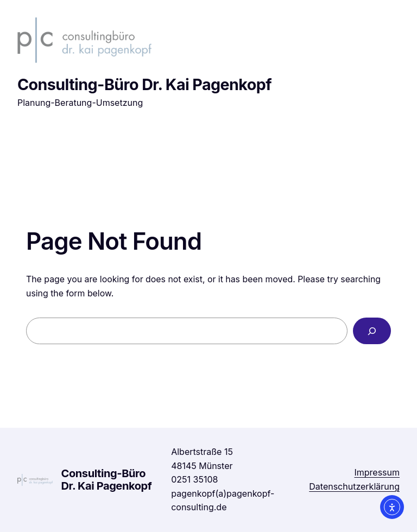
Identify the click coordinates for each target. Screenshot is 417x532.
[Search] (372, 331)
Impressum (377, 472)
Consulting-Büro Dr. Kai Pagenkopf (144, 84)
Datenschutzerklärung (354, 486)
